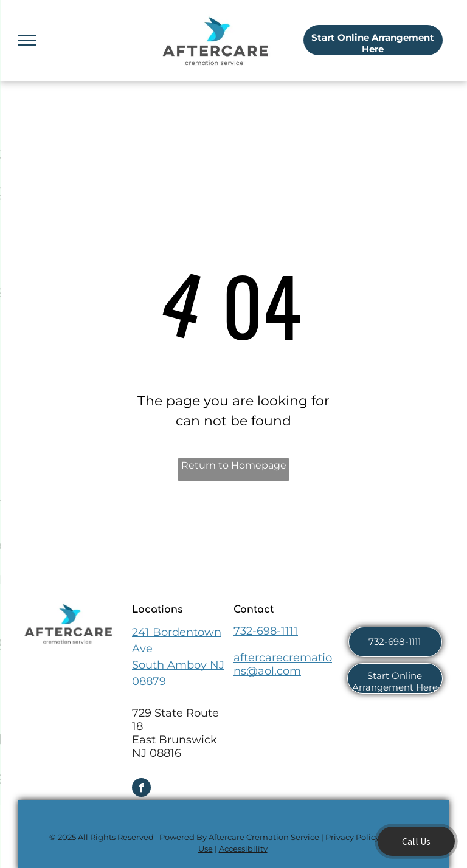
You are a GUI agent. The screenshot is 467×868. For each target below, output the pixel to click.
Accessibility (243, 849)
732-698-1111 (266, 631)
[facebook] (141, 789)
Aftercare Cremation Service (264, 837)
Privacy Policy (352, 837)
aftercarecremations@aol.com (283, 664)
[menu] (27, 40)
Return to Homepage (234, 465)
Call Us (416, 841)
